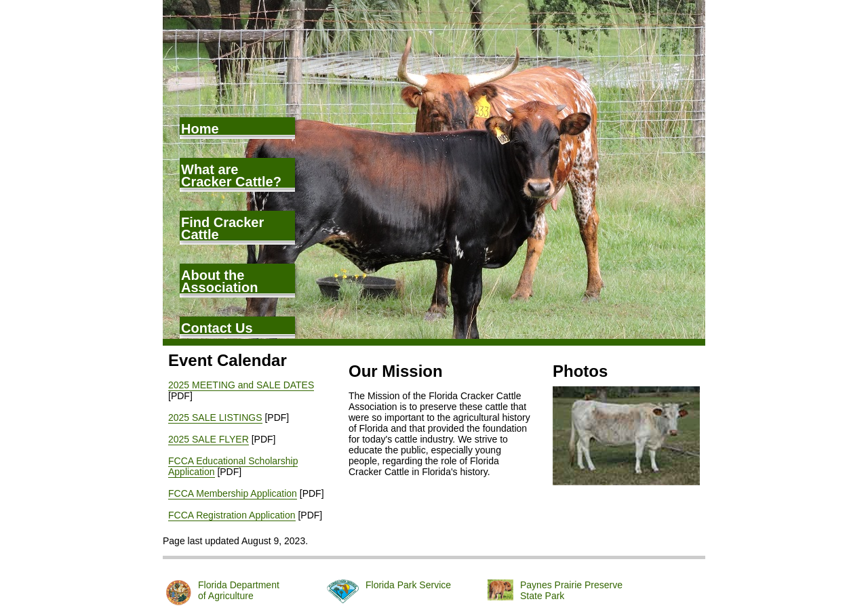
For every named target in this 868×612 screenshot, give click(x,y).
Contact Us (217, 328)
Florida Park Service (408, 585)
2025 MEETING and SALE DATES (241, 385)
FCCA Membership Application (233, 493)
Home (200, 128)
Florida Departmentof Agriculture (239, 590)
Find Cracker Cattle (222, 228)
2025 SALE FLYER (209, 439)
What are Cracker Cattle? (231, 175)
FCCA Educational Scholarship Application (233, 466)
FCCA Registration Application (232, 515)
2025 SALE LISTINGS (215, 417)
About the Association (219, 281)
